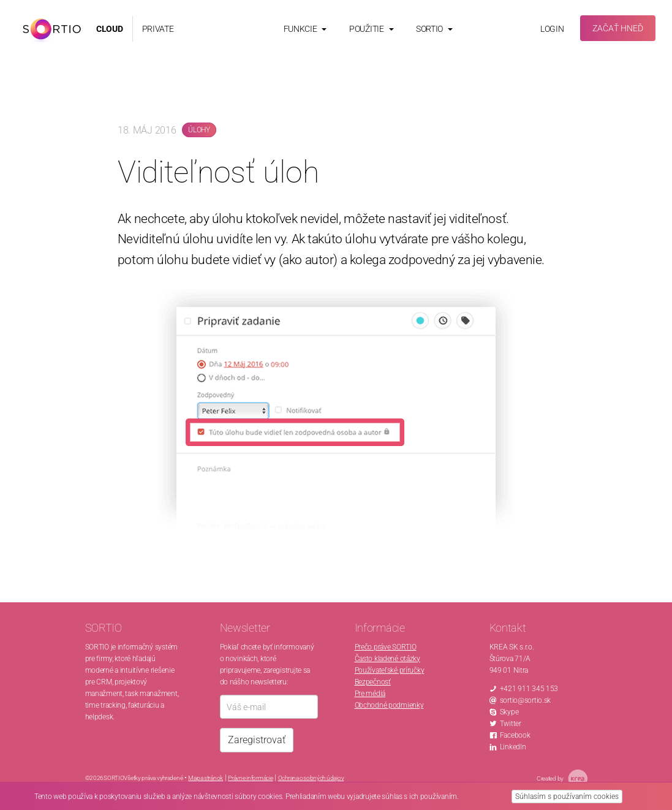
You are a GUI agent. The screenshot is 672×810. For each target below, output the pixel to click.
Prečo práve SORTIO (386, 647)
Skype (509, 712)
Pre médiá (370, 694)
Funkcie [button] (305, 29)
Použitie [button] (371, 29)
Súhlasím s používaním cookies (567, 797)
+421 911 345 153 (529, 689)
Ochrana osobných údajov (311, 778)
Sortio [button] (434, 29)
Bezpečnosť (373, 682)
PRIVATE (158, 29)
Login (552, 29)
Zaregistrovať (257, 740)
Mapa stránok (206, 778)
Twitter (511, 724)
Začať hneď (618, 28)
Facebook (515, 735)
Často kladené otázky (387, 659)
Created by (562, 779)
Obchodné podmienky (389, 705)
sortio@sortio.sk (526, 700)
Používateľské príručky (390, 670)
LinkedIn (513, 747)
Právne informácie (250, 778)
